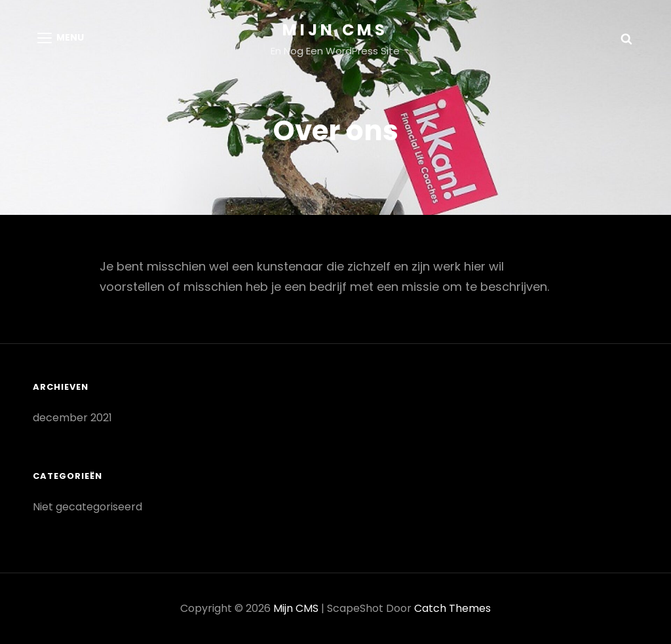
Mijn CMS (335, 30)
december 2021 (72, 418)
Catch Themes (452, 608)
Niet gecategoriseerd (87, 507)
